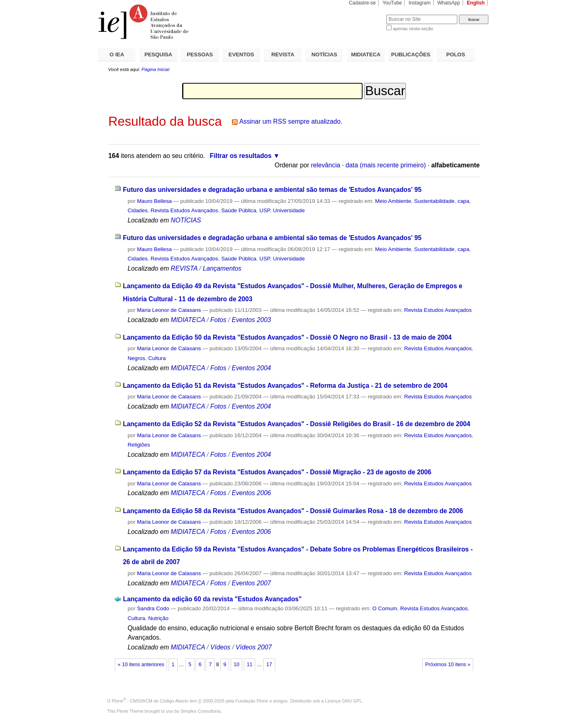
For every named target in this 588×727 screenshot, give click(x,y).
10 (236, 665)
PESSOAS (200, 54)
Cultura (157, 358)
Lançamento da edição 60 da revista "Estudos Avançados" (212, 599)
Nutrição (158, 618)
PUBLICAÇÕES (411, 54)
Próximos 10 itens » (448, 665)
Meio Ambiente (393, 201)
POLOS (456, 54)
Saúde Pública (239, 210)
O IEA (117, 54)
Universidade (289, 210)
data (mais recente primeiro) (386, 165)
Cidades (137, 210)
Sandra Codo (153, 608)
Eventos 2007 (251, 583)
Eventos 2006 (251, 493)
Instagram (420, 3)
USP (265, 210)
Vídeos (220, 647)
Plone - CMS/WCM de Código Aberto (150, 701)
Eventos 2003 (251, 320)
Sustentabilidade (434, 201)
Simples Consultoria (200, 711)
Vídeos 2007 (254, 647)
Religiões (139, 445)
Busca (366, 14)
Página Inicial (155, 69)
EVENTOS (242, 54)
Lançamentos (222, 268)
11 (249, 665)
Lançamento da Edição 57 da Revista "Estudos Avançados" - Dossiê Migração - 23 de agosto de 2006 (277, 472)
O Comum (385, 608)
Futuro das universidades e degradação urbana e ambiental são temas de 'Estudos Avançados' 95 (272, 190)
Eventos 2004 (251, 368)
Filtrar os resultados (241, 156)
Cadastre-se (362, 3)
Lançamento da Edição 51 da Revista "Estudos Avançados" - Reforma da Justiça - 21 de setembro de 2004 (285, 386)
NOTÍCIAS (324, 54)
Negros (136, 358)
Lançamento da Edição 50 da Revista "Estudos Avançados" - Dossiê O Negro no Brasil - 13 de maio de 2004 (287, 337)
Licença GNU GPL (343, 701)
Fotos (218, 320)
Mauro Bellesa (154, 201)
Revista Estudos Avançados (184, 210)
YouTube (392, 3)
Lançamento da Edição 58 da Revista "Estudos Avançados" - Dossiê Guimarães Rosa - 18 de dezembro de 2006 (293, 511)
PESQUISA (158, 54)
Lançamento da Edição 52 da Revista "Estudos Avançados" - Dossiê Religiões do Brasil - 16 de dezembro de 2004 (297, 424)
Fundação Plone (252, 701)
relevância (326, 165)
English (476, 3)
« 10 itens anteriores (141, 665)
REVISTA (283, 54)
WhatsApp (449, 3)
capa (463, 201)
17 (269, 665)
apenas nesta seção (413, 29)
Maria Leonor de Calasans (169, 310)
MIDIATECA (366, 54)
